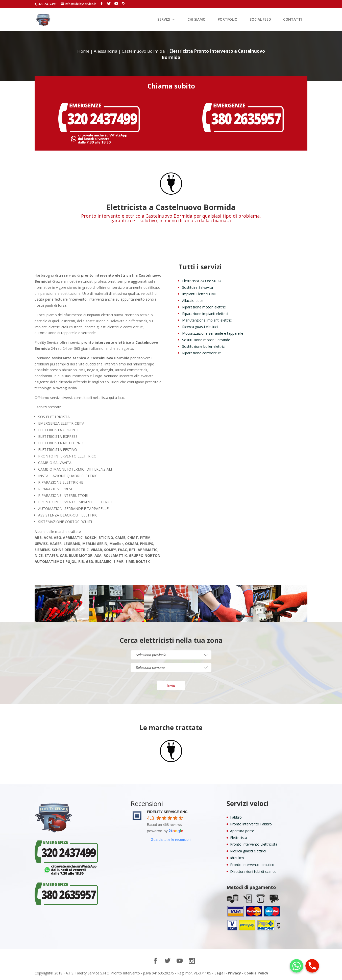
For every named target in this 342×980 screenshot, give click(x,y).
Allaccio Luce (193, 300)
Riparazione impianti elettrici (205, 314)
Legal (219, 973)
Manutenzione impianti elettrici (207, 320)
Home (83, 51)
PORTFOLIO (228, 20)
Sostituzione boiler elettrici (204, 346)
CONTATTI (292, 20)
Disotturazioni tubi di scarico (253, 871)
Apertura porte (242, 831)
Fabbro (236, 817)
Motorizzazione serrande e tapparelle (213, 333)
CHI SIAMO (197, 20)
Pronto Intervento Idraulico (252, 865)
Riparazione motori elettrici (204, 307)
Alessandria (106, 51)
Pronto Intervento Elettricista (254, 844)
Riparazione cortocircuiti (202, 353)
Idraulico (237, 858)
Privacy (234, 973)
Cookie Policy (256, 973)
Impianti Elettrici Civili (199, 294)
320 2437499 (47, 4)
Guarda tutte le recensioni (171, 840)
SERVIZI (164, 20)
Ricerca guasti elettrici (200, 327)
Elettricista (239, 838)
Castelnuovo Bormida (143, 51)
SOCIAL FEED (260, 20)
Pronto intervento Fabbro (251, 824)
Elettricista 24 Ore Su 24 (202, 281)
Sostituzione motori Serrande (206, 340)
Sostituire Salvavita (198, 287)
